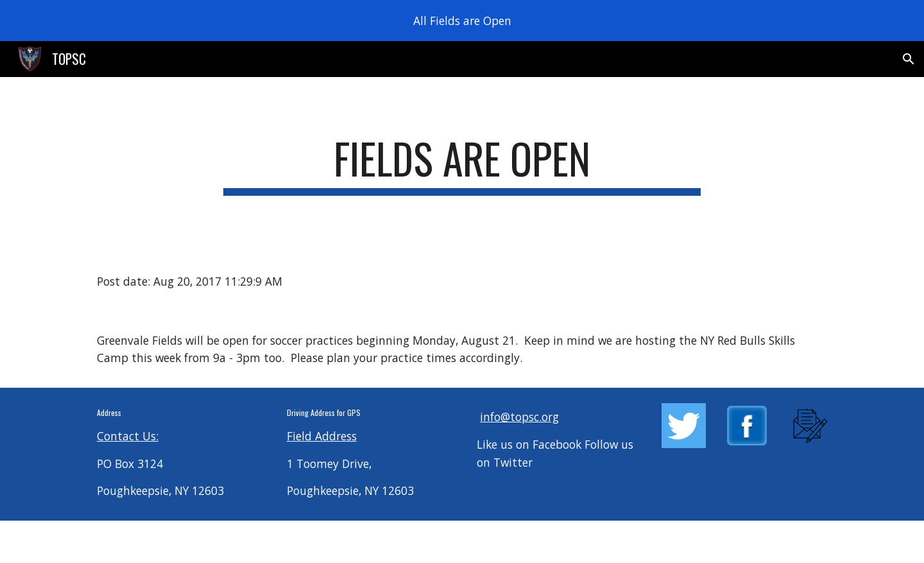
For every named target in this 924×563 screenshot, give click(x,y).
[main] (462, 165)
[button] (909, 59)
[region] (462, 21)
